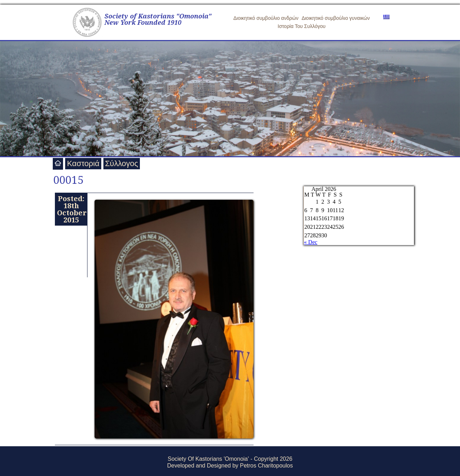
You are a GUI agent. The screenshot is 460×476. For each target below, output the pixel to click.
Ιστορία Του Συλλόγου (302, 26)
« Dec (311, 242)
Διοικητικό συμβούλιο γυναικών (336, 18)
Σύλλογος (122, 163)
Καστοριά (83, 163)
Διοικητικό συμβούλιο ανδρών (266, 18)
